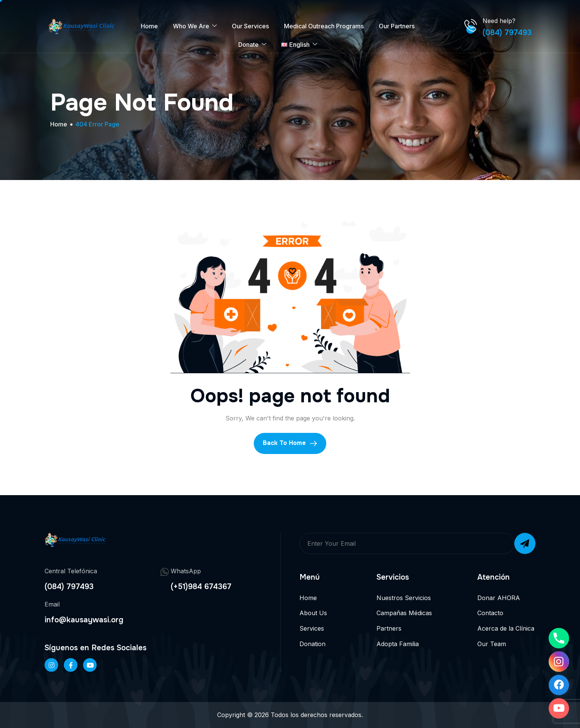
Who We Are (195, 26)
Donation (312, 644)
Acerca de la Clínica (506, 628)
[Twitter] (90, 665)
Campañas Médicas (404, 613)
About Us (313, 613)
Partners (389, 628)
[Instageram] (51, 665)
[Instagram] (559, 662)
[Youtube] (559, 708)
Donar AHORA (499, 598)
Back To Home (290, 443)
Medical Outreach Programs (324, 26)
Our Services (250, 26)
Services (312, 628)
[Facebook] (71, 665)
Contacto (490, 613)
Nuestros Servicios (404, 598)
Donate (252, 45)
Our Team (492, 644)
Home (149, 26)
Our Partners (397, 26)
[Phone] (559, 638)
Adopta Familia (398, 644)
